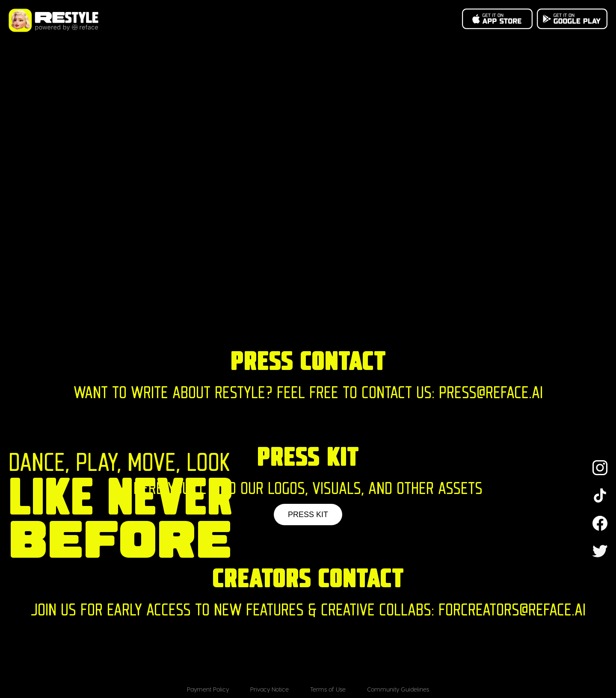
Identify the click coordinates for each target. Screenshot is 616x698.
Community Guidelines (398, 689)
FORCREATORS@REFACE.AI (512, 611)
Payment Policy (208, 689)
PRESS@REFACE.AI (491, 394)
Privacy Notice (269, 689)
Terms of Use (328, 689)
